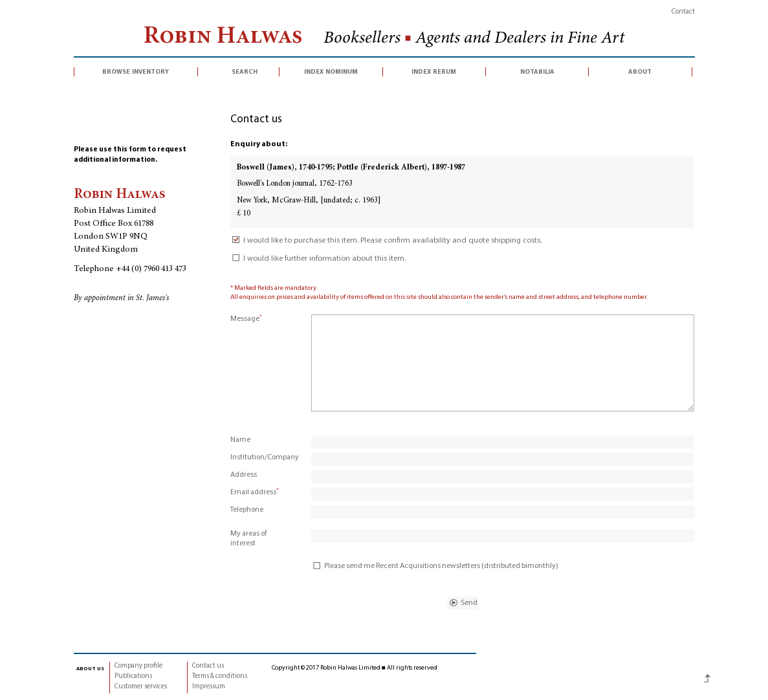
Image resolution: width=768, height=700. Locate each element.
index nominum (331, 72)
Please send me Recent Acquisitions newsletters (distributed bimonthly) (435, 566)
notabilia (537, 72)
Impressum (209, 687)
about (640, 72)
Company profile (138, 666)
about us (90, 668)
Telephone (247, 510)
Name (240, 440)
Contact (683, 12)
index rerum (434, 72)
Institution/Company (265, 457)
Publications (133, 676)
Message (246, 319)
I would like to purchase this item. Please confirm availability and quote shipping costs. (386, 241)
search (245, 72)
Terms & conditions (220, 676)
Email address (255, 492)
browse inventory (136, 72)
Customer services (141, 687)
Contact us (208, 666)
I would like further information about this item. (318, 259)
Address (244, 475)
